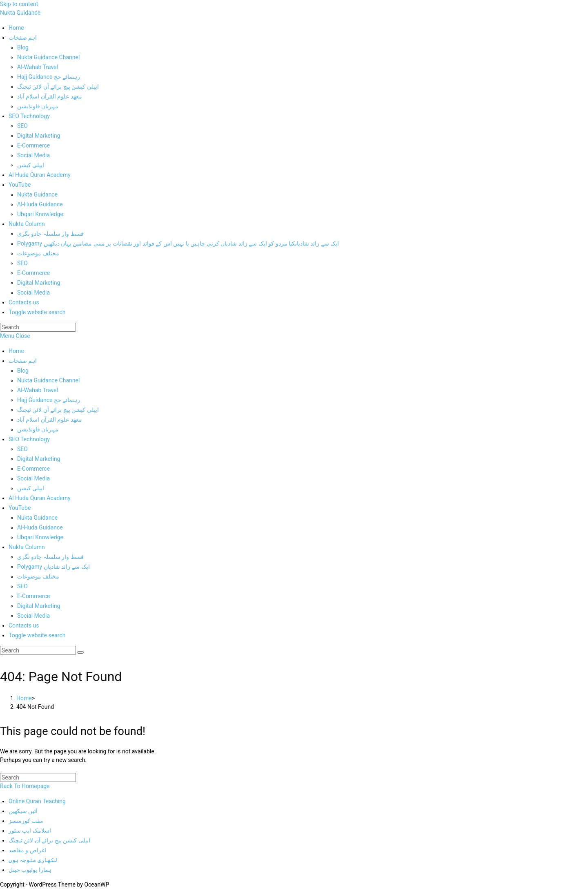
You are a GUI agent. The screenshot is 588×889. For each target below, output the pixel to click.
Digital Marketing (39, 459)
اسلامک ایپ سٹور (30, 831)
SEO (22, 449)
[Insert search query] (38, 327)
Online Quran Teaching (37, 801)
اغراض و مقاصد (27, 850)
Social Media (33, 478)
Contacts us (24, 625)
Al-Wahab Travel (38, 390)
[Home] (24, 698)
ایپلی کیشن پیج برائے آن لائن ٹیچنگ (58, 410)
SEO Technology (29, 439)
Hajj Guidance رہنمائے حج (49, 400)
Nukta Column (27, 547)
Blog (23, 371)
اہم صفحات (23, 361)
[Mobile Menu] (15, 336)
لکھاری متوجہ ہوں (33, 860)
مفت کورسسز (26, 821)
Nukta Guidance (20, 13)
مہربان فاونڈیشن (38, 429)
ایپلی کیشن (31, 488)
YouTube (20, 508)
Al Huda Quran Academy (40, 498)
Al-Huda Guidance (40, 527)
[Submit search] (80, 652)
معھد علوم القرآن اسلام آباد (50, 420)
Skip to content (19, 4)
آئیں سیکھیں (23, 811)
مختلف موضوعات (38, 576)
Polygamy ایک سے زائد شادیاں (53, 567)
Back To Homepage (25, 786)
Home (16, 351)
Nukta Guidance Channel (48, 380)
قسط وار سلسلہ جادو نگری (50, 557)
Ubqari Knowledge (40, 537)
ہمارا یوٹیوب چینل (30, 870)
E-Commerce (33, 469)
